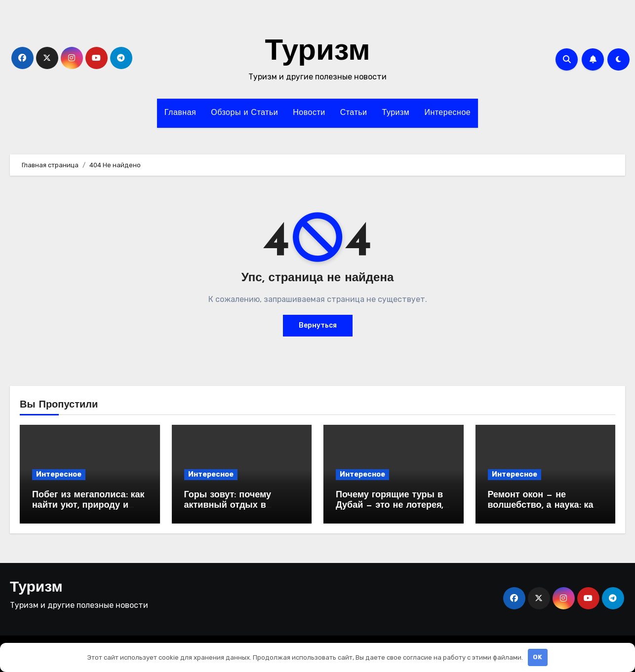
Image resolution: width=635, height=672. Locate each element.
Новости (309, 113)
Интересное (447, 113)
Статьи (354, 113)
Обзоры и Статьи (244, 113)
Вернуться (318, 325)
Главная (180, 113)
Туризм (317, 52)
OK (537, 657)
